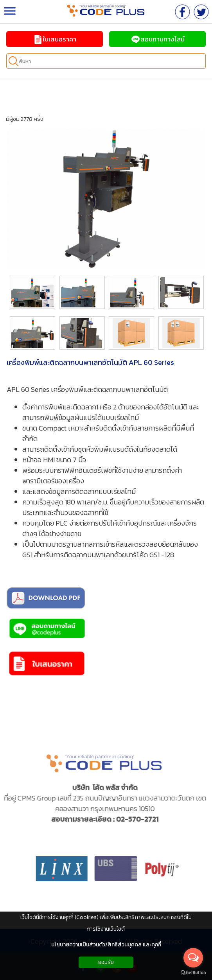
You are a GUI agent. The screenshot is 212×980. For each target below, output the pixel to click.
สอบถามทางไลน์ (158, 39)
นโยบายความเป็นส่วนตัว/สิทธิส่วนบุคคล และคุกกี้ (106, 945)
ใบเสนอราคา (55, 39)
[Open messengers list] (193, 958)
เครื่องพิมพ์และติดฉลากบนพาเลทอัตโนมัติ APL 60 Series (90, 362)
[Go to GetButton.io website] (193, 972)
